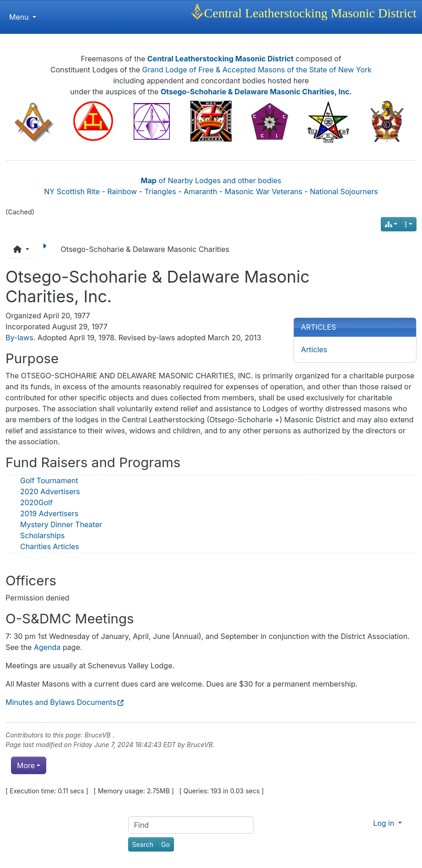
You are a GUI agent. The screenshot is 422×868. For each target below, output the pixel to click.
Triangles (160, 191)
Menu (23, 17)
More (26, 765)
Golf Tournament (49, 480)
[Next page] (46, 249)
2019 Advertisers (49, 513)
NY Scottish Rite (72, 191)
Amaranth (200, 191)
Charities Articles (50, 546)
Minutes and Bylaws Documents (61, 702)
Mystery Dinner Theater (61, 524)
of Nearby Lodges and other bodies (211, 180)
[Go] (165, 844)
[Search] (143, 844)
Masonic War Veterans (264, 191)
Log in (385, 823)
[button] (21, 249)
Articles (314, 349)
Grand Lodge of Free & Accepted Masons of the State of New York (257, 70)
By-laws (19, 338)
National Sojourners (344, 191)
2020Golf (36, 502)
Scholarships (42, 535)
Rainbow (122, 191)
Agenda (47, 647)
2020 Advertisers (50, 491)
